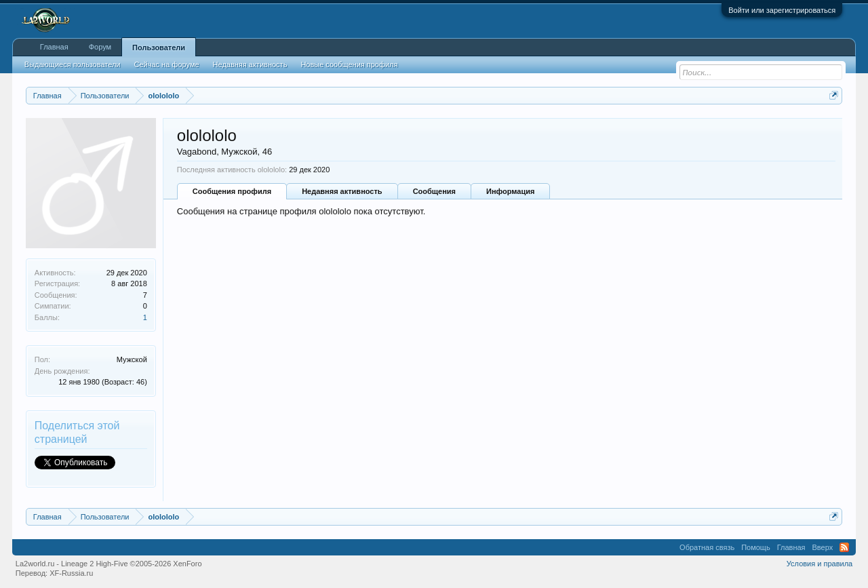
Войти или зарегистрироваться (782, 10)
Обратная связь (707, 547)
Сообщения (434, 191)
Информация (510, 191)
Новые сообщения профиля (349, 64)
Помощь (756, 547)
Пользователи (159, 47)
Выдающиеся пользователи (73, 64)
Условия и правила (820, 564)
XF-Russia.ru (71, 573)
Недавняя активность (342, 191)
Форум (100, 47)
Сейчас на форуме (167, 64)
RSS (844, 547)
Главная (54, 47)
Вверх (823, 547)
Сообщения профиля (232, 191)
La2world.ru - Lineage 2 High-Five (109, 564)
